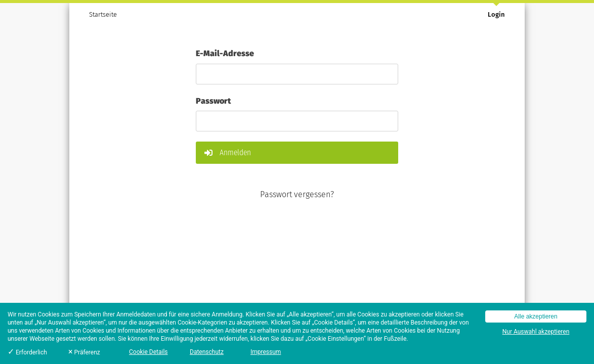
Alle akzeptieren (536, 316)
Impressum (266, 352)
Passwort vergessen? (297, 194)
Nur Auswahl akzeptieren (536, 332)
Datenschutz (207, 352)
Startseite (103, 14)
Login (496, 14)
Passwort (213, 100)
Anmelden (228, 152)
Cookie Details (148, 352)
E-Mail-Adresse (225, 53)
